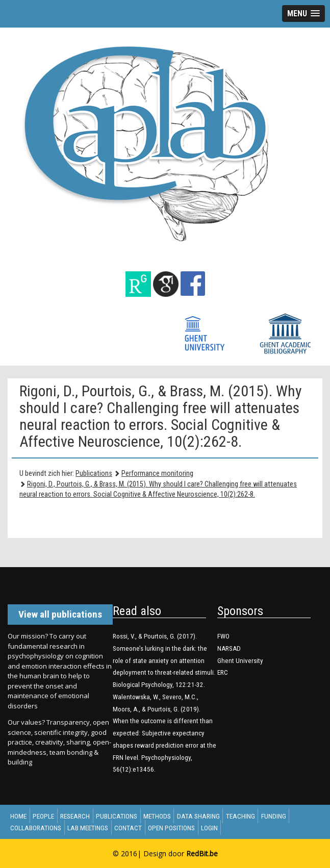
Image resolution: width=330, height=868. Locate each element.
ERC (223, 672)
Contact (128, 827)
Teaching (240, 816)
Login (209, 827)
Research (75, 816)
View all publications (60, 614)
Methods (157, 816)
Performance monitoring (157, 474)
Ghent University (240, 661)
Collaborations (36, 827)
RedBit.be (202, 853)
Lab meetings (88, 827)
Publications (94, 474)
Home (18, 816)
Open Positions (171, 827)
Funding (274, 816)
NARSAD (229, 648)
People (43, 816)
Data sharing (198, 816)
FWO (223, 636)
